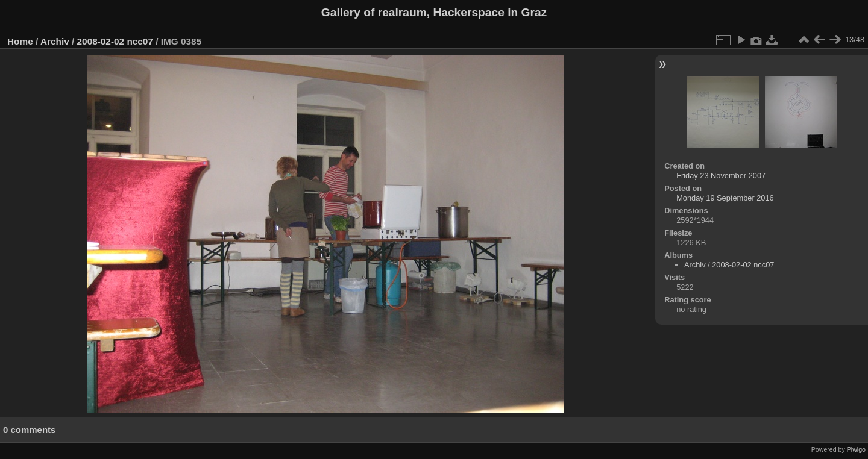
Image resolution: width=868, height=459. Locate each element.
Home (20, 41)
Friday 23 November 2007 (721, 176)
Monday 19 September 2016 (725, 198)
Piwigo (856, 449)
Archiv (55, 41)
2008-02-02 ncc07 (115, 41)
